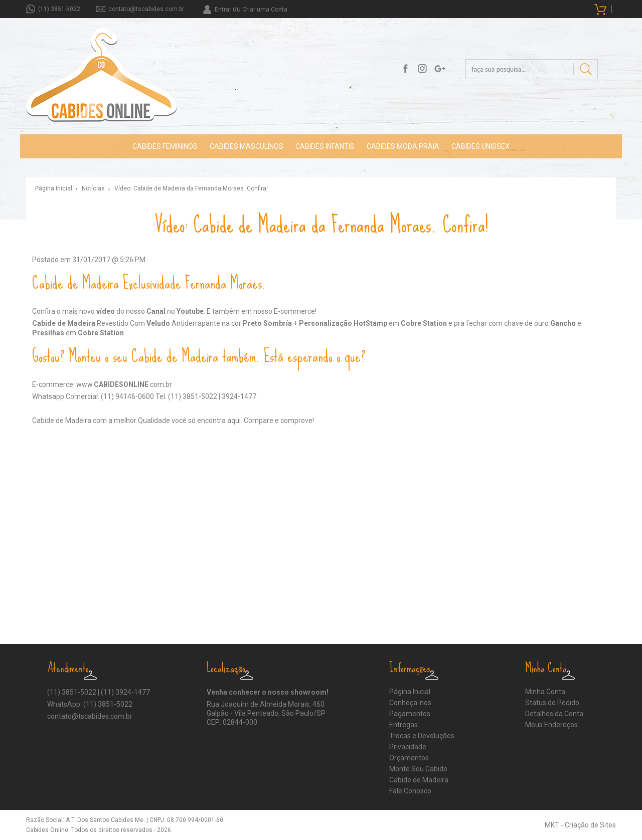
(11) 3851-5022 (59, 9)
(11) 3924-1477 (125, 692)
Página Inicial (54, 188)
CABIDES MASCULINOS (247, 146)
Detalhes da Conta (554, 714)
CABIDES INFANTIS (325, 146)
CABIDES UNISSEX (480, 146)
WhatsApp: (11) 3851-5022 (90, 704)
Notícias (93, 188)
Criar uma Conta (265, 10)
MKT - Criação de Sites (580, 825)
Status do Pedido (552, 703)
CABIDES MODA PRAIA (403, 146)
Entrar (223, 10)
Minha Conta (545, 692)
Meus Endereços (551, 725)
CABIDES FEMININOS (165, 146)
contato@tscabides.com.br (146, 9)
